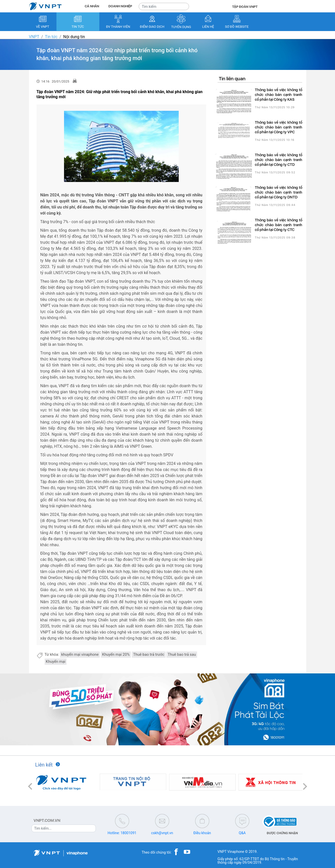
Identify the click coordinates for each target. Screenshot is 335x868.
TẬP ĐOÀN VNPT (245, 7)
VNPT (34, 37)
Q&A (242, 833)
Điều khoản (202, 833)
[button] (30, 787)
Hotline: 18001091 (122, 833)
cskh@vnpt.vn (162, 833)
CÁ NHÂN (92, 6)
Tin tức (51, 37)
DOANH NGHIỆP (120, 6)
